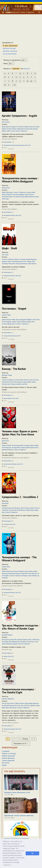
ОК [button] (32, 853)
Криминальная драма (9, 729)
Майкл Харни (31, 382)
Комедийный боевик (9, 215)
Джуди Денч (11, 324)
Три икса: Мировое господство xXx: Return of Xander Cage (21, 627)
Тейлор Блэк (6, 382)
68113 (4, 466)
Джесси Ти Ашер (20, 259)
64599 (4, 218)
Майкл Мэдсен (20, 703)
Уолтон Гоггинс (19, 705)
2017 (20, 593)
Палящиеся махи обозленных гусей (17, 792)
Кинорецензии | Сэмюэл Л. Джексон (21, 12)
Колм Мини (14, 382)
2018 (14, 524)
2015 (20, 729)
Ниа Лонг (36, 380)
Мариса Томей (6, 445)
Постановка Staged (14, 308)
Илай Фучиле (21, 510)
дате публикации (11, 46)
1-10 (14, 85)
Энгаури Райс (16, 448)
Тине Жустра (32, 573)
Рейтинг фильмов (8, 758)
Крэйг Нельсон (35, 508)
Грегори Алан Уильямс (9, 384)
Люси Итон (36, 320)
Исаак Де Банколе (22, 264)
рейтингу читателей (10, 51)
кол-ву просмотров (10, 54)
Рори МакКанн (22, 642)
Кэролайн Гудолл (7, 197)
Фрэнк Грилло (29, 194)
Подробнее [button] (7, 865)
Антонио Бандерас (19, 194)
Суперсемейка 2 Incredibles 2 (20, 497)
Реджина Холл (6, 261)
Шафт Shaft (9, 248)
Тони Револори (7, 448)
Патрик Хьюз (6, 188)
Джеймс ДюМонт (22, 384)
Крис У (30, 640)
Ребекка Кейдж (26, 322)
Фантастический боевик (10, 464)
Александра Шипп (17, 261)
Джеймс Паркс (35, 705)
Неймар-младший (12, 644)
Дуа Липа (30, 129)
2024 (29, 145)
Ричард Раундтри (31, 259)
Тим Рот (4, 703)
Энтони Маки (19, 380)
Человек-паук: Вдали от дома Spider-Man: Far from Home (20, 433)
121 (13, 818)
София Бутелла (21, 129)
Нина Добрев (13, 642)
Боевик (6, 656)
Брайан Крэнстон (30, 127)
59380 (4, 527)
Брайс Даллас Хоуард (9, 127)
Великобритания (20, 145)
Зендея (23, 448)
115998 (5, 338)
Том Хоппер (17, 197)
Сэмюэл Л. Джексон (21, 131)
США (26, 145)
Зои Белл (27, 705)
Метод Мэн (12, 264)
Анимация (6, 524)
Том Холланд (16, 445)
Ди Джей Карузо (7, 635)
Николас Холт (28, 380)
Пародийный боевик (9, 145)
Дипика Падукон (23, 640)
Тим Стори (5, 255)
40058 (4, 659)
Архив (4, 765)
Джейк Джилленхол (32, 448)
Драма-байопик (8, 398)
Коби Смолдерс (25, 445)
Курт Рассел (11, 703)
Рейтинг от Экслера (9, 753)
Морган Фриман (7, 194)
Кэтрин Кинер (6, 508)
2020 (20, 215)
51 (12, 795)
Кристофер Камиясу (27, 197)
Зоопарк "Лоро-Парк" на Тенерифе (16, 839)
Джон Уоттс (6, 441)
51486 (4, 731)
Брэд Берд (5, 503)
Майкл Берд (30, 510)
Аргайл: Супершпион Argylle (19, 116)
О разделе (6, 751)
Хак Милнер (13, 510)
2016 (12, 656)
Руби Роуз (36, 640)
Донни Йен (13, 640)
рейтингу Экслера (9, 48)
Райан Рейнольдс (7, 192)
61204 (4, 148)
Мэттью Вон (6, 122)
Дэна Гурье (13, 708)
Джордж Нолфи (7, 375)
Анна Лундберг (7, 322)
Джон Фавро (35, 445)
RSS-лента (6, 763)
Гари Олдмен (16, 573)
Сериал (6, 336)
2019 (20, 276)
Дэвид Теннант (6, 320)
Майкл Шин (15, 320)
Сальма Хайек (31, 192)
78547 (4, 401)
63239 (4, 278)
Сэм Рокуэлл (20, 127)
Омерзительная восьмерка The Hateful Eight (19, 691)
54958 (4, 595)
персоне (27, 69)
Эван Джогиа (32, 264)
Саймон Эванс (6, 315)
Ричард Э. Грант (27, 576)
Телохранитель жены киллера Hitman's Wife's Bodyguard (20, 180)
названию (16, 69)
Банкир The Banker (14, 369)
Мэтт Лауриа (27, 261)
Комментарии (8, 142)
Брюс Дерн (5, 708)
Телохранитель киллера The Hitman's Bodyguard (19, 559)
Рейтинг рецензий (8, 756)
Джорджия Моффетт (26, 320)
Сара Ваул (5, 510)
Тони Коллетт (31, 642)
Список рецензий (8, 760)
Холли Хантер (25, 508)
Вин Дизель (6, 640)
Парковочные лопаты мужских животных (19, 815)
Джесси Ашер (22, 382)
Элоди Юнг (24, 573)
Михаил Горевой (18, 571)
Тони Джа (5, 642)
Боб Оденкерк (16, 508)
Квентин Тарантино (8, 699)
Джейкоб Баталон (7, 450)
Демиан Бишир (9, 705)
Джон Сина (11, 131)
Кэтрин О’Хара (12, 129)
